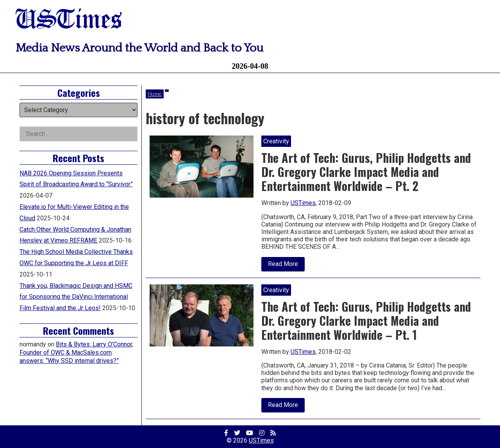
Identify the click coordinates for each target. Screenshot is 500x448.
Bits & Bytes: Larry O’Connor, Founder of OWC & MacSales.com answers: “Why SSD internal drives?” (76, 353)
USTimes (69, 21)
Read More (286, 266)
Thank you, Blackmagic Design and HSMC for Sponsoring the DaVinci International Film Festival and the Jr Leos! (76, 297)
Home (155, 94)
